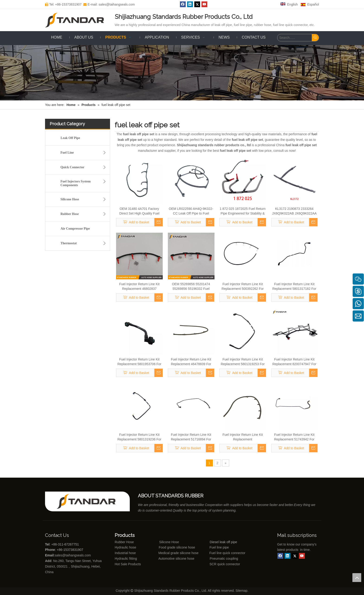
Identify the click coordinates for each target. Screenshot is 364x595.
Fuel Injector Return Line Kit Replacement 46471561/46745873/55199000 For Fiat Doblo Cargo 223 (243, 437)
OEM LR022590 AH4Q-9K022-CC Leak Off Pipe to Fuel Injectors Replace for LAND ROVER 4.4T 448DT (191, 211)
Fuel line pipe (219, 547)
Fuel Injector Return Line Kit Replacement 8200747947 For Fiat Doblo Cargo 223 (294, 362)
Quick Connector (85, 167)
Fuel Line (85, 153)
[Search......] (295, 38)
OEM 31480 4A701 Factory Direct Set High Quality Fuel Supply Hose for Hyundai (139, 211)
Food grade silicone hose (177, 547)
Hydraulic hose (125, 547)
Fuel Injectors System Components (85, 183)
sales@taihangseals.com (73, 555)
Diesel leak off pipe (223, 542)
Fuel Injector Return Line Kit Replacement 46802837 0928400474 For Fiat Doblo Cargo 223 (139, 287)
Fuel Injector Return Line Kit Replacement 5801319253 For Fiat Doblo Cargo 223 (243, 362)
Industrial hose (125, 553)
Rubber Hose (85, 214)
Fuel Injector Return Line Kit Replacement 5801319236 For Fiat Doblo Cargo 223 (139, 437)
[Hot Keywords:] (315, 38)
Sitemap (242, 591)
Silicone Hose (85, 199)
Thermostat (85, 243)
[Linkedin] (190, 4)
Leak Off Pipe (70, 138)
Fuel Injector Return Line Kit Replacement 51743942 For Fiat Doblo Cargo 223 (294, 437)
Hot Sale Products (128, 564)
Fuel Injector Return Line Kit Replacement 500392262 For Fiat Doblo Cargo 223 (243, 287)
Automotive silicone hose (168, 559)
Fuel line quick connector (227, 553)
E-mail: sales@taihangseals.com (109, 4)
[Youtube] (204, 4)
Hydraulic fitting (126, 559)
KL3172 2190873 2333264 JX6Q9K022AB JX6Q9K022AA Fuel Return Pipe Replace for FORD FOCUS (294, 211)
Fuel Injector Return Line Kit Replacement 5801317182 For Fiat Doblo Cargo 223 (294, 287)
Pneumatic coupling (224, 559)
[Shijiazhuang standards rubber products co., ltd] (89, 501)
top (357, 578)
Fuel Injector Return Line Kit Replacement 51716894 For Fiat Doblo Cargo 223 (191, 437)
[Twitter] (197, 4)
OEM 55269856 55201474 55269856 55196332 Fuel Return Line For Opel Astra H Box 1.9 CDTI (191, 287)
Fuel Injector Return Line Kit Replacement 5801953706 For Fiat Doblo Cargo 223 (139, 362)
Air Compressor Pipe (75, 229)
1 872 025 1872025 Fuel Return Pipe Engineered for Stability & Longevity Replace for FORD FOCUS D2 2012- (243, 211)
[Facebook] (183, 4)
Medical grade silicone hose (178, 553)
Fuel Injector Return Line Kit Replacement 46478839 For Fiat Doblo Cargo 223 (191, 362)
